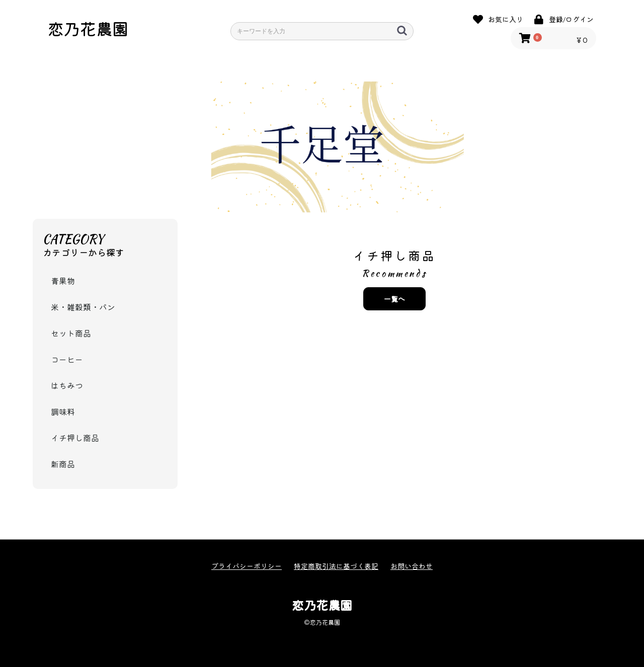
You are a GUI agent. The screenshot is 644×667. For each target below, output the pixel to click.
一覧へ (394, 299)
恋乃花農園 (88, 28)
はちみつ (67, 385)
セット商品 (71, 333)
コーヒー (67, 359)
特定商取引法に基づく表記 (336, 566)
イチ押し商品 (75, 438)
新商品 (63, 464)
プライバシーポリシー (247, 566)
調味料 (63, 411)
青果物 (63, 281)
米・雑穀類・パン (83, 307)
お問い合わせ (412, 566)
